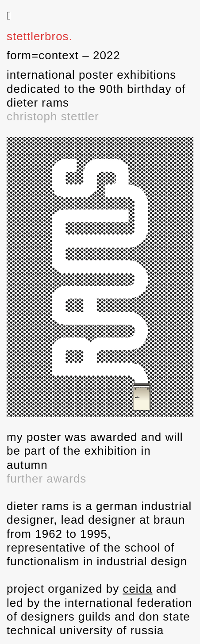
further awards (46, 479)
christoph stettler (53, 116)
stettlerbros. (40, 36)
